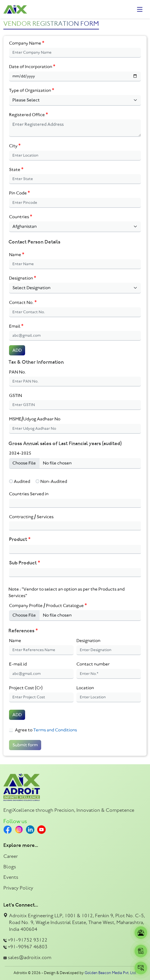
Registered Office (28, 115)
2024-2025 (20, 453)
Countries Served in (29, 494)
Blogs (10, 867)
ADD (17, 350)
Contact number (93, 664)
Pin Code (19, 193)
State (16, 170)
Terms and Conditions (55, 730)
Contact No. (23, 302)
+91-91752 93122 (28, 940)
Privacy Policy (18, 888)
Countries (21, 217)
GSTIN (16, 395)
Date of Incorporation (32, 67)
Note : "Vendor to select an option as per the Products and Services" (67, 592)
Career (11, 856)
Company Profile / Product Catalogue (48, 606)
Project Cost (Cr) (26, 688)
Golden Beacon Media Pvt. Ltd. (111, 973)
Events (11, 877)
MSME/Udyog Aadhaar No (35, 419)
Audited (22, 481)
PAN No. (17, 372)
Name (17, 255)
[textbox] (12, 503)
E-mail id (18, 664)
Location (85, 688)
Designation (23, 278)
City (15, 146)
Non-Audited (54, 481)
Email (16, 326)
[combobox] (75, 503)
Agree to (46, 730)
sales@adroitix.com (30, 957)
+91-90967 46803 (28, 947)
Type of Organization (32, 90)
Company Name (27, 43)
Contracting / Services (31, 517)
